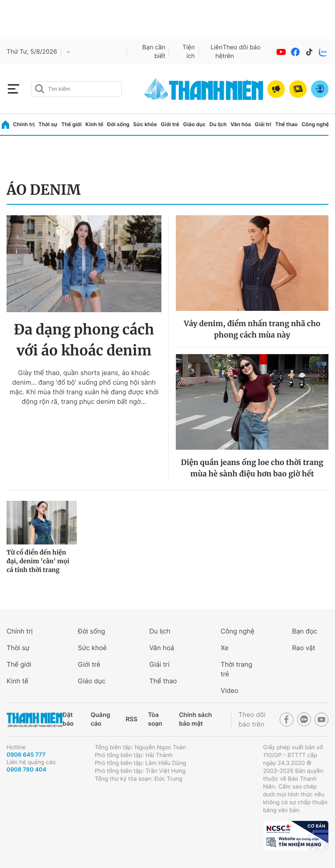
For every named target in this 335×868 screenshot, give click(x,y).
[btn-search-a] (40, 89)
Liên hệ (217, 52)
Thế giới (71, 124)
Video (230, 691)
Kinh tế (94, 124)
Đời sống (118, 124)
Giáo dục (195, 124)
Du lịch (218, 124)
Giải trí (263, 124)
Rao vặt (303, 648)
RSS (132, 719)
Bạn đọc (304, 631)
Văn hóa (241, 124)
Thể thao (287, 124)
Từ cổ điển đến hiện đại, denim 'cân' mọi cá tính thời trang (38, 561)
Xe (225, 648)
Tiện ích (189, 52)
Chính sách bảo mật (195, 719)
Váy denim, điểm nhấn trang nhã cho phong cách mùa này (252, 329)
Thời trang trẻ (237, 669)
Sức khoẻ (92, 648)
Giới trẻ (170, 124)
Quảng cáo (101, 719)
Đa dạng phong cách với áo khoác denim (84, 340)
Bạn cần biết (154, 52)
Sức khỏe (145, 124)
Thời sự (48, 124)
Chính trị (24, 124)
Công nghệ (315, 124)
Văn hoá (162, 648)
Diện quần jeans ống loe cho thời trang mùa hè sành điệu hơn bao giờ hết (252, 468)
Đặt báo (68, 719)
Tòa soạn (155, 719)
